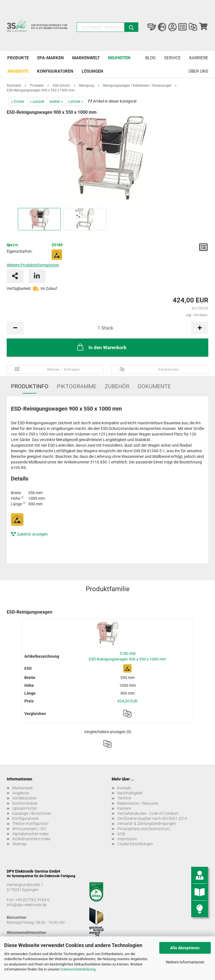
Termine (124, 798)
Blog (150, 58)
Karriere (199, 58)
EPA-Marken (51, 58)
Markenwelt (86, 58)
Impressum (127, 839)
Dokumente (154, 386)
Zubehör (117, 386)
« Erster (18, 101)
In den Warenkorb (101, 347)
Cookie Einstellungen (135, 844)
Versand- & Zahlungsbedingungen (147, 823)
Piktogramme (77, 386)
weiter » (56, 101)
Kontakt (124, 788)
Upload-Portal (24, 808)
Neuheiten (119, 58)
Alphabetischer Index (31, 834)
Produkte (18, 58)
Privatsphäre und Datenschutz (144, 829)
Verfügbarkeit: (19, 288)
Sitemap (19, 844)
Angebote (18, 71)
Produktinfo (30, 386)
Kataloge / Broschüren (32, 813)
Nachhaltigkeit (130, 793)
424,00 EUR (127, 701)
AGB (121, 834)
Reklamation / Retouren (138, 803)
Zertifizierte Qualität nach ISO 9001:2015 (152, 818)
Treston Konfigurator (31, 823)
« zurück (37, 101)
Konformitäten (25, 803)
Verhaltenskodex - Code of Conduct (148, 813)
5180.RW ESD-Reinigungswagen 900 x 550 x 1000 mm (127, 656)
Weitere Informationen (185, 962)
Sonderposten (24, 798)
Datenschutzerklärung (78, 969)
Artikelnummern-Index (31, 839)
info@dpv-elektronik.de (27, 905)
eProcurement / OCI (29, 829)
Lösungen (93, 71)
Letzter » (76, 101)
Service (172, 58)
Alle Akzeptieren (185, 948)
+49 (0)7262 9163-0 (32, 900)
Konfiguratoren (55, 71)
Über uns (198, 71)
